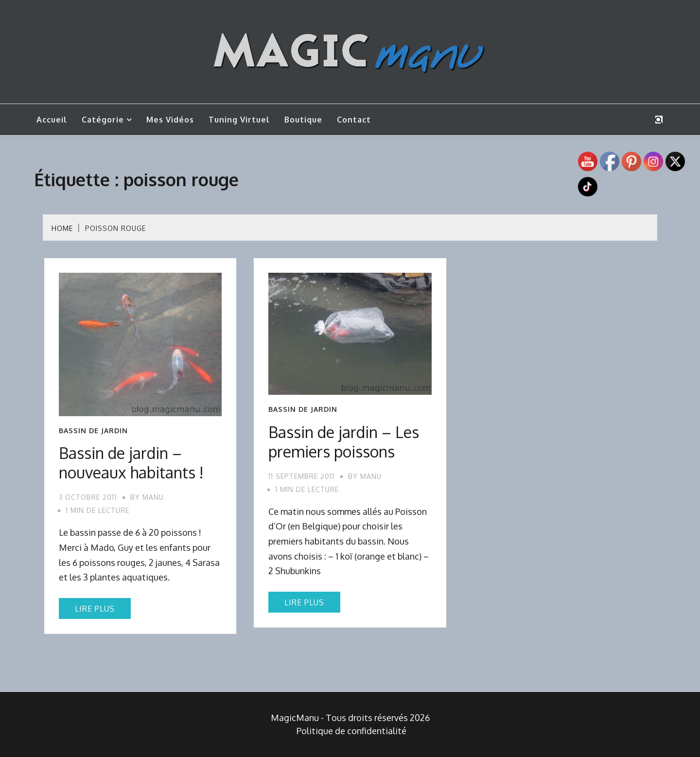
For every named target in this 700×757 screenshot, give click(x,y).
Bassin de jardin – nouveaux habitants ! (131, 463)
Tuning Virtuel (239, 120)
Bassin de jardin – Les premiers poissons (344, 442)
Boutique (303, 120)
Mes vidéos (170, 120)
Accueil (52, 120)
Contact (354, 120)
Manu (153, 497)
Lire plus (95, 609)
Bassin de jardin (93, 431)
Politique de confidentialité (351, 731)
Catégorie (103, 120)
